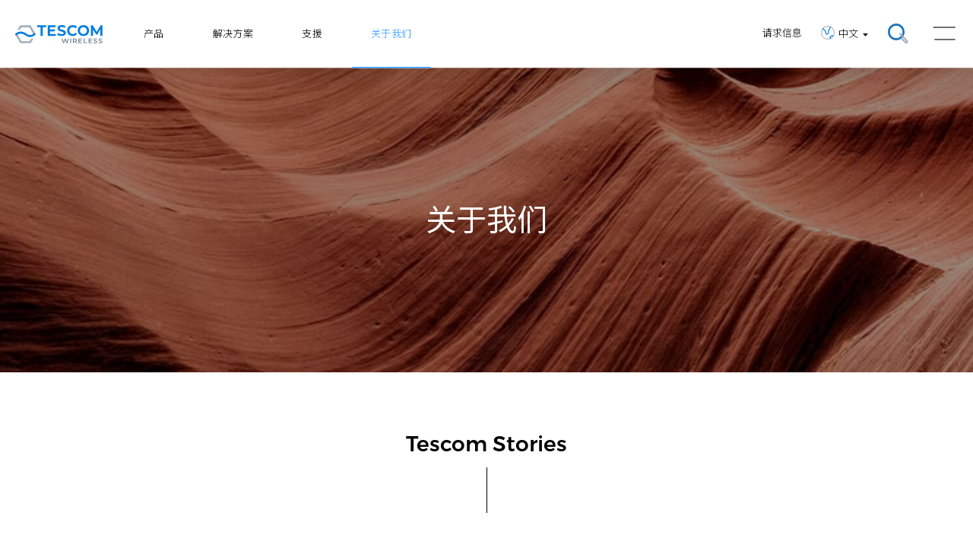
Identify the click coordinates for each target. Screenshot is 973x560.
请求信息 (782, 33)
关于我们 (391, 33)
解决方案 (233, 33)
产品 (154, 33)
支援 (312, 33)
